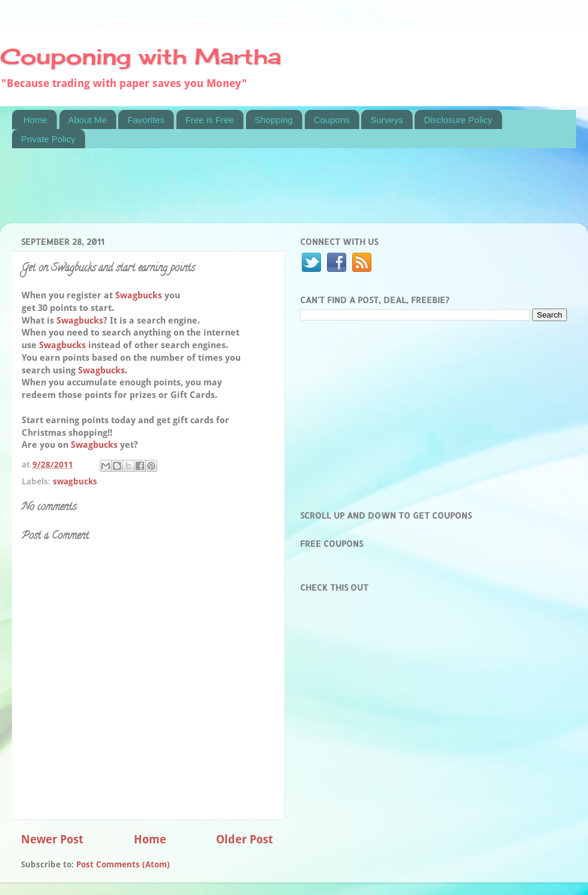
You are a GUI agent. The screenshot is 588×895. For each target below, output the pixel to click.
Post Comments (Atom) (123, 864)
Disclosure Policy (458, 120)
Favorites (146, 120)
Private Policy (48, 139)
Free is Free (210, 120)
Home (35, 120)
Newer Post (52, 839)
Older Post (244, 839)
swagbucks (75, 481)
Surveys (386, 120)
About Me (88, 120)
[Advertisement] (230, 193)
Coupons (332, 120)
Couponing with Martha (140, 56)
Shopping (274, 120)
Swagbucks (139, 295)
